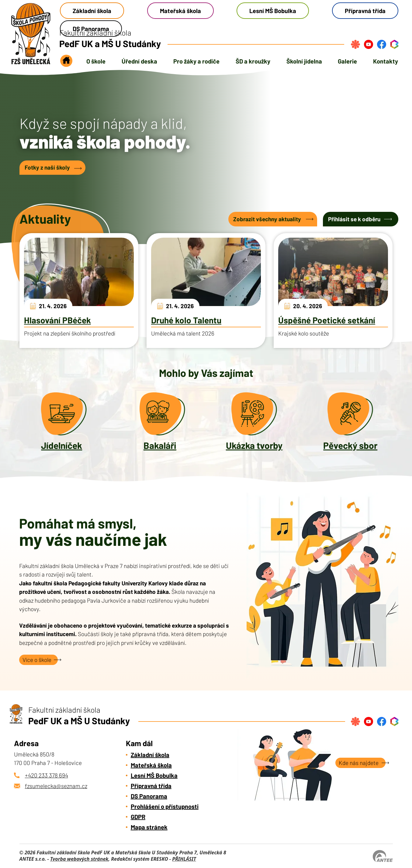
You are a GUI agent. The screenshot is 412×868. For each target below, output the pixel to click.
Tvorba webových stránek (79, 859)
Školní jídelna (304, 61)
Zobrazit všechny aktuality (267, 219)
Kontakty (386, 61)
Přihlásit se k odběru (354, 219)
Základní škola (92, 11)
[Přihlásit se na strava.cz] (355, 44)
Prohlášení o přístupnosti (165, 806)
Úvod (66, 63)
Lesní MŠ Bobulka (273, 11)
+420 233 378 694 (47, 775)
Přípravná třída (365, 11)
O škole (96, 61)
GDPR (138, 817)
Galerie (347, 61)
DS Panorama (149, 796)
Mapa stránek (149, 827)
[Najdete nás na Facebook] (382, 44)
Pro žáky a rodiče (196, 61)
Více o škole (37, 660)
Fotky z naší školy (47, 167)
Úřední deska (139, 61)
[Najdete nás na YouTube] (369, 44)
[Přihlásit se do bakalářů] (394, 44)
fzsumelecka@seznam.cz (56, 786)
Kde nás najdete (359, 763)
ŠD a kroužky (253, 61)
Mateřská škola (180, 11)
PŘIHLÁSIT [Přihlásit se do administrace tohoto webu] (184, 859)
